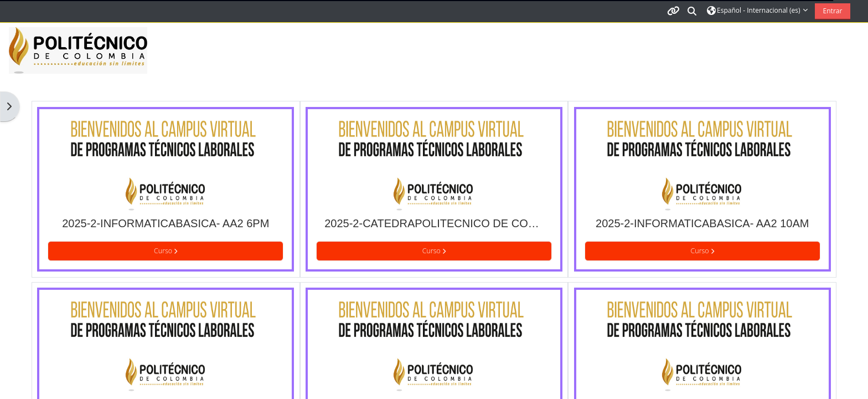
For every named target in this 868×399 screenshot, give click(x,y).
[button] (693, 11)
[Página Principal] (78, 50)
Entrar (833, 11)
